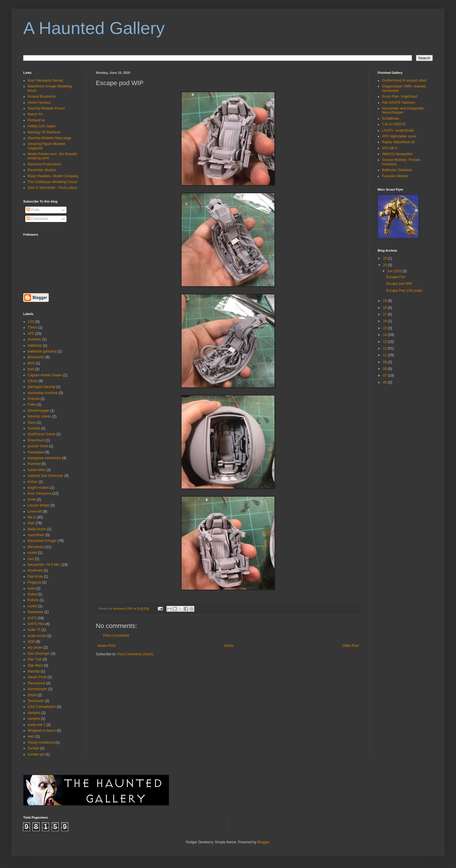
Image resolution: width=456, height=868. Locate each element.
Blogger (263, 842)
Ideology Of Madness (44, 132)
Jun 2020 (395, 271)
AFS (31, 334)
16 (386, 321)
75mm (32, 327)
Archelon (34, 339)
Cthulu (33, 381)
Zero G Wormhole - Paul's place (52, 188)
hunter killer (37, 470)
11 (386, 355)
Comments (37, 219)
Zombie (33, 748)
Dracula (34, 399)
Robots (33, 600)
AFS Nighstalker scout (399, 136)
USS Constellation (42, 707)
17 (386, 314)
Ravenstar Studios (42, 170)
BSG (31, 363)
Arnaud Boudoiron (42, 96)
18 (386, 308)
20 (386, 265)
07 (386, 375)
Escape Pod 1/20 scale (404, 291)
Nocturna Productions (44, 164)
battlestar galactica (42, 351)
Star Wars (35, 665)
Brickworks (36, 357)
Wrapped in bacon (42, 731)
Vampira (34, 713)
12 (386, 348)
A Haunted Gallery (94, 28)
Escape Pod (396, 277)
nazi (31, 559)
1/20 (31, 322)
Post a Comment (116, 636)
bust (31, 369)
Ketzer (33, 482)
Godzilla (34, 428)
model (32, 553)
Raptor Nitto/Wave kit (398, 142)
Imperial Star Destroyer (45, 476)
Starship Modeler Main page (49, 138)
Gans (32, 423)
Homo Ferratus (39, 103)
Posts (33, 210)
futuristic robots (39, 416)
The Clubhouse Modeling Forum (52, 182)
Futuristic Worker (395, 176)
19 (386, 301)
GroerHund (36, 440)
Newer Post (106, 646)
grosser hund (38, 446)
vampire (34, 719)
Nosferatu (35, 570)
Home (229, 646)
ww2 (31, 736)
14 (386, 335)
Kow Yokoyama (40, 493)
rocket (32, 606)
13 (386, 342)
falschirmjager (38, 411)
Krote (32, 500)
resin (31, 588)
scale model (37, 636)
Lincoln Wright (39, 505)
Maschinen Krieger (42, 541)
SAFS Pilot (36, 624)
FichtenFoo (36, 120)
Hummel (34, 464)
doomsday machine (43, 393)
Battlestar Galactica (397, 170)
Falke (32, 405)
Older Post (350, 646)
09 (386, 362)
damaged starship (41, 387)
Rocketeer (36, 612)
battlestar (35, 346)
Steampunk (36, 683)
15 (386, 328)
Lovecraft (35, 511)
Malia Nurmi (37, 529)
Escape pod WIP (399, 284)
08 (386, 369)
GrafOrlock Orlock (42, 434)
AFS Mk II (390, 148)
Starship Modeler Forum (46, 108)
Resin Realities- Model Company (53, 176)
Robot (32, 594)
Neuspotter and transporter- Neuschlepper (403, 110)
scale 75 (34, 630)
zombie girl (36, 754)
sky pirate (35, 647)
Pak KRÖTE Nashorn (398, 103)
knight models (38, 488)
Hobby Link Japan (42, 126)
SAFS (32, 618)
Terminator (36, 701)
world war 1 (36, 725)
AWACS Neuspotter (397, 154)
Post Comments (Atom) (135, 654)
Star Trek (35, 659)
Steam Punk (37, 677)
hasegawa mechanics (44, 458)
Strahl (32, 695)
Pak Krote (35, 577)
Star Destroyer (39, 654)
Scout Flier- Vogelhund (400, 96)
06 (386, 382)
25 (386, 258)
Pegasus (34, 582)
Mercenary (36, 547)
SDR (31, 642)
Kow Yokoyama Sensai (45, 80)
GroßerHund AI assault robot (404, 80)
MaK (31, 523)
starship (34, 671)
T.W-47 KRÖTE (394, 124)
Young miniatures (41, 742)
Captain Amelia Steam (45, 375)
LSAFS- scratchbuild (398, 130)
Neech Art (35, 114)
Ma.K (32, 517)
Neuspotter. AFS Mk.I (44, 565)
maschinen (36, 535)
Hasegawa (36, 452)
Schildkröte (391, 119)
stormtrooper (37, 689)
